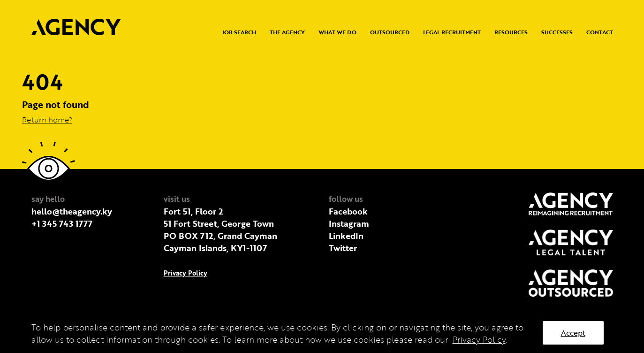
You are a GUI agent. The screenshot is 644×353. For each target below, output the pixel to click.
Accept (573, 333)
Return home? (47, 120)
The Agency (287, 32)
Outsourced (390, 32)
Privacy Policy (186, 273)
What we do (337, 32)
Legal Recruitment (452, 32)
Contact (600, 32)
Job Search (239, 32)
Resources (511, 32)
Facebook (348, 211)
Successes (557, 32)
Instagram (349, 223)
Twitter (343, 248)
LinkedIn (346, 236)
